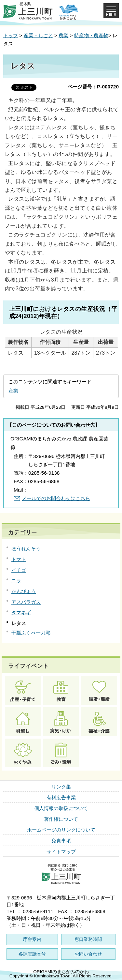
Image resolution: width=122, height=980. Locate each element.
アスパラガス (26, 602)
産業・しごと (38, 35)
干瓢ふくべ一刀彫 (31, 633)
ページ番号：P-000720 (93, 87)
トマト (19, 559)
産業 (13, 391)
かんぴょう (24, 591)
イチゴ (19, 570)
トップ (11, 35)
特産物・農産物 (91, 35)
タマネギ (21, 612)
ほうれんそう (26, 549)
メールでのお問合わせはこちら (56, 498)
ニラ (16, 581)
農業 (63, 35)
